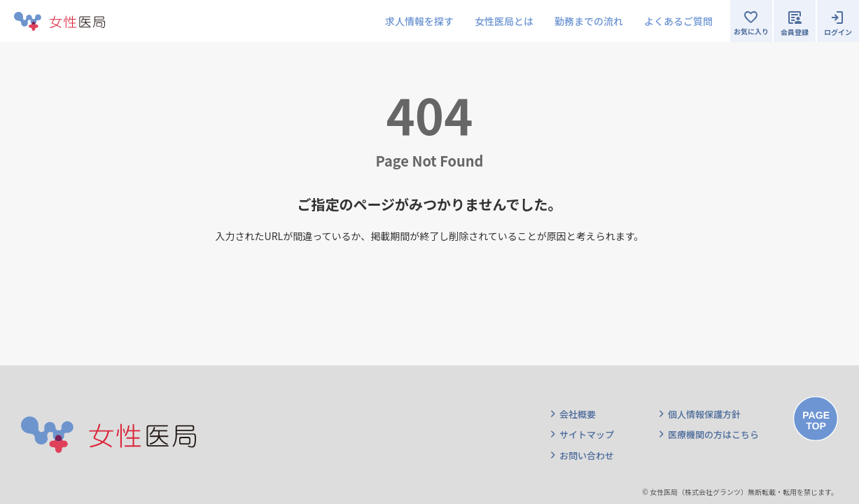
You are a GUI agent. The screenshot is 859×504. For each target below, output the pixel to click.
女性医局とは (504, 21)
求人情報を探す (419, 21)
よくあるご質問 (678, 21)
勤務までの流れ (589, 21)
